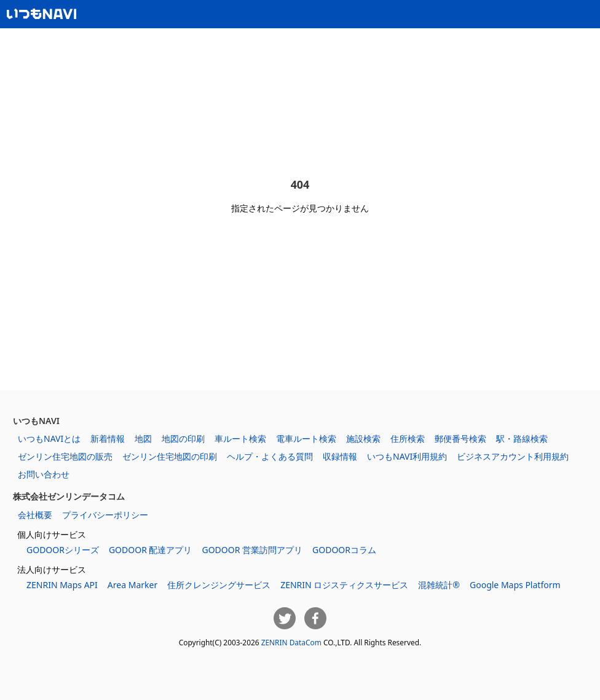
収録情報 (340, 456)
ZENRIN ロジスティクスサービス (344, 585)
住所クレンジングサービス (219, 585)
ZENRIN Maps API (62, 585)
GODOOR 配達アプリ (151, 550)
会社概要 (35, 515)
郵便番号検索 (460, 438)
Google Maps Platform (515, 585)
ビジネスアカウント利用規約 (513, 456)
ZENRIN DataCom (291, 642)
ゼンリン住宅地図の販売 (65, 456)
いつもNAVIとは (49, 438)
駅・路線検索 (522, 438)
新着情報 (108, 438)
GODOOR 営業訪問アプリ (252, 550)
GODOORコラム (344, 550)
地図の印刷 (183, 438)
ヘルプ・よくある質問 (270, 456)
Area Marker (132, 585)
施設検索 (363, 438)
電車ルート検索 (306, 438)
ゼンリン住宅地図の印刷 (170, 456)
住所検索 (408, 438)
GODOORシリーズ (63, 550)
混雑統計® (439, 585)
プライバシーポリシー (105, 515)
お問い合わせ (44, 474)
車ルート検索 (240, 438)
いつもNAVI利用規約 (407, 456)
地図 (143, 438)
